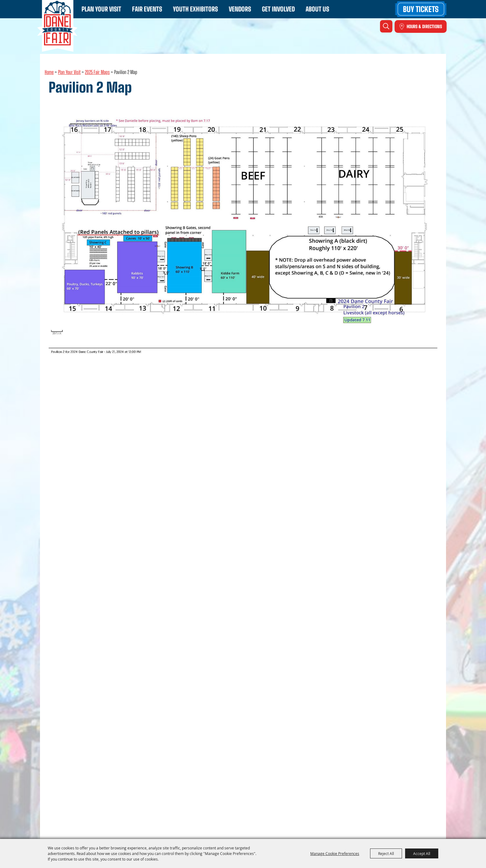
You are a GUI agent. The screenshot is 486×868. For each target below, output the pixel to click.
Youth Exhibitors (195, 9)
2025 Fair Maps (97, 72)
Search (386, 26)
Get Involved (278, 9)
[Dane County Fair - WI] (57, 26)
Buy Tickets (421, 9)
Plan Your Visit (101, 9)
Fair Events (147, 9)
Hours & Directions (424, 26)
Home (49, 72)
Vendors (240, 9)
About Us (317, 9)
